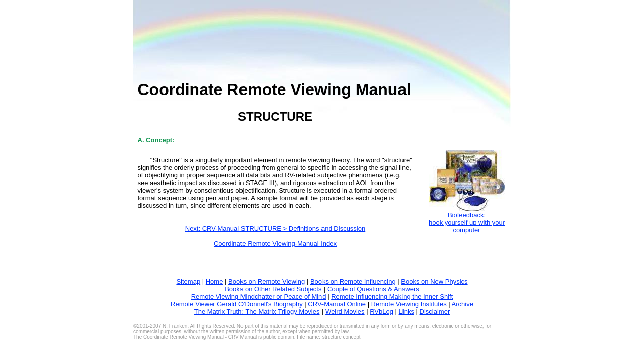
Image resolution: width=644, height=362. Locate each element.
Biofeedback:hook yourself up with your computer (467, 222)
